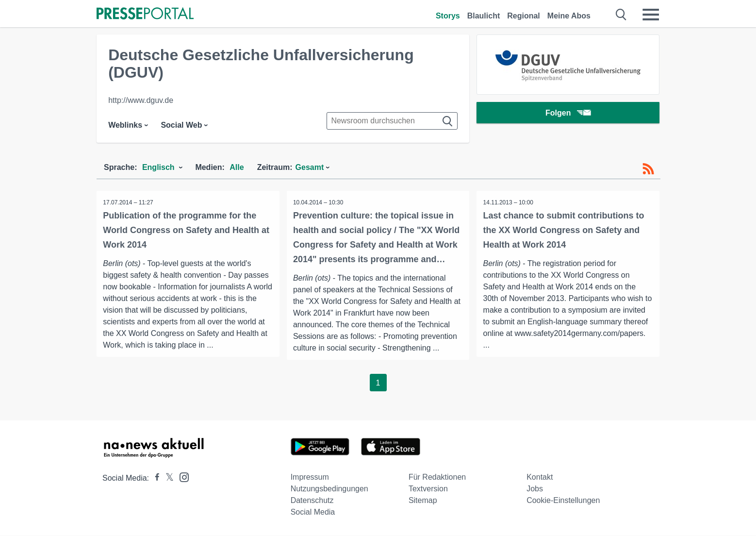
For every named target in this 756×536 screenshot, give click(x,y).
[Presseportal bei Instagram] (181, 477)
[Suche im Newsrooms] (392, 121)
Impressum (310, 477)
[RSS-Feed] (648, 169)
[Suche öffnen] (621, 15)
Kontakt (540, 477)
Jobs (535, 489)
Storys (448, 16)
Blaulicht (484, 16)
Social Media (313, 512)
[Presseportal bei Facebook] (154, 478)
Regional (524, 16)
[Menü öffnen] (651, 15)
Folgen (568, 114)
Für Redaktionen (437, 477)
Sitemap (423, 501)
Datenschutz (312, 501)
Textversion (428, 489)
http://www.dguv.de (141, 100)
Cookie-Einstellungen (563, 501)
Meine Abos (569, 16)
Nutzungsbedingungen (329, 489)
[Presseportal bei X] (167, 478)
